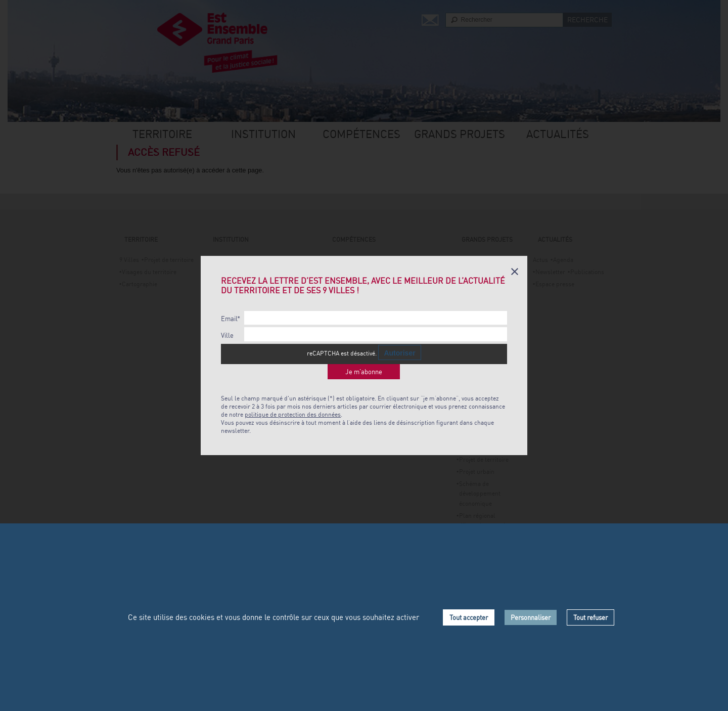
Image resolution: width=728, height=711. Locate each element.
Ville (227, 336)
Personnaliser (531, 617)
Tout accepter (469, 617)
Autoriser (399, 353)
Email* (231, 319)
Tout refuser (590, 617)
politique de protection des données (293, 414)
